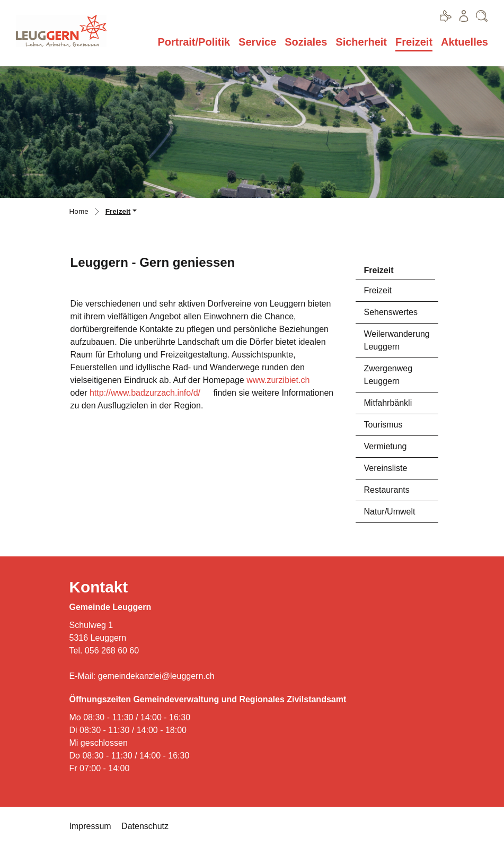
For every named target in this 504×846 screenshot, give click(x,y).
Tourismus (383, 425)
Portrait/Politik (194, 42)
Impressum (90, 826)
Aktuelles (465, 42)
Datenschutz (145, 826)
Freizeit (414, 42)
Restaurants (387, 490)
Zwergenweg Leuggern (388, 375)
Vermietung (386, 446)
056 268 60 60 (112, 651)
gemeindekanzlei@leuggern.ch (156, 676)
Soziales (306, 42)
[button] (121, 213)
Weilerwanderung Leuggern (397, 340)
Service (257, 42)
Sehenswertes (391, 312)
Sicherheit (361, 42)
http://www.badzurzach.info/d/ (145, 393)
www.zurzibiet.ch (278, 380)
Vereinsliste (386, 468)
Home (79, 211)
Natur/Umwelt (390, 512)
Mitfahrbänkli (388, 403)
